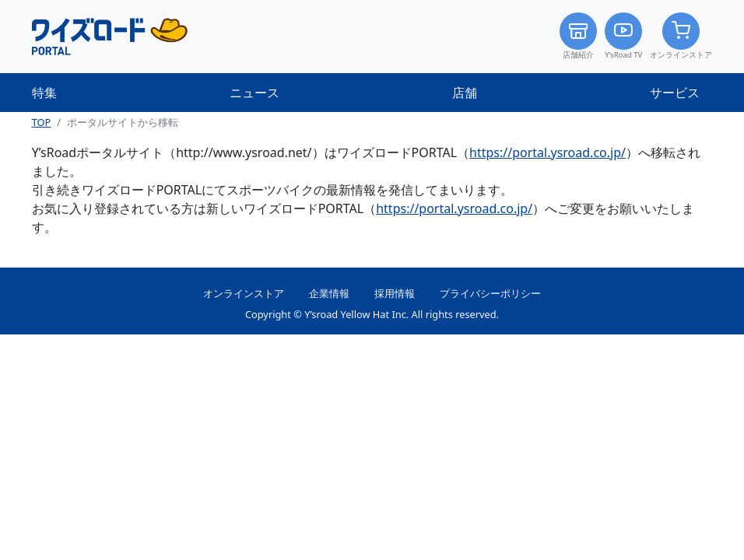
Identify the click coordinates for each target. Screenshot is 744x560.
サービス (675, 93)
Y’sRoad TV (623, 36)
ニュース (254, 93)
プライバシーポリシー (490, 293)
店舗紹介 (578, 36)
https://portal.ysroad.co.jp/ (547, 152)
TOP (42, 122)
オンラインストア (681, 36)
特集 (44, 93)
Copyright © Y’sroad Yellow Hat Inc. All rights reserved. (372, 314)
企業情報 (329, 293)
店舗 (465, 93)
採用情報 (395, 293)
